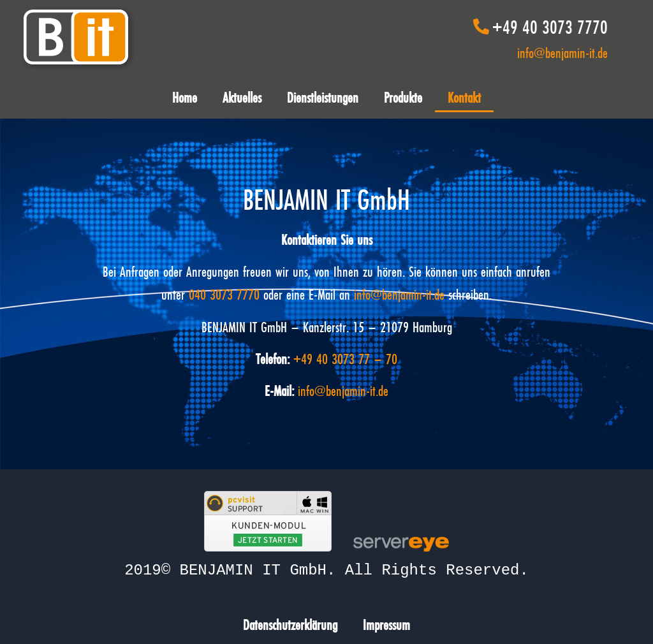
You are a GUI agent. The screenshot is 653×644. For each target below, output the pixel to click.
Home (185, 97)
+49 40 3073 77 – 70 (345, 359)
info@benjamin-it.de (562, 53)
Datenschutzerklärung (290, 623)
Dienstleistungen (323, 97)
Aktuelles (242, 97)
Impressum (386, 623)
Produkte (403, 97)
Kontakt (464, 97)
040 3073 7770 (224, 294)
